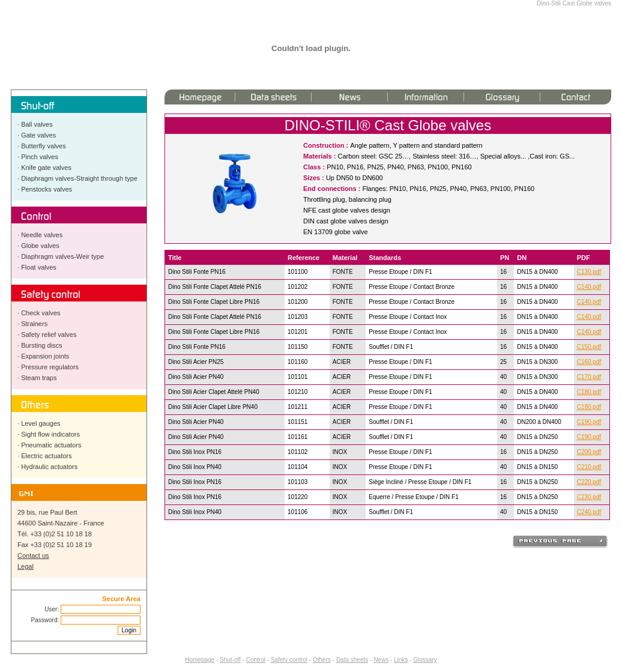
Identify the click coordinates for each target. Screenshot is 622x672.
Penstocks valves (47, 189)
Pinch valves (40, 157)
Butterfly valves (44, 146)
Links (401, 660)
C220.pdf (589, 482)
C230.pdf (589, 497)
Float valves (39, 267)
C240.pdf (589, 512)
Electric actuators (46, 456)
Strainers (34, 324)
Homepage (200, 660)
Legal (26, 566)
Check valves (41, 313)
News (381, 660)
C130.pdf (589, 272)
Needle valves (42, 235)
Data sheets (352, 660)
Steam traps (39, 378)
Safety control (289, 660)
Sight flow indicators (50, 434)
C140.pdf (589, 287)
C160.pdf (589, 362)
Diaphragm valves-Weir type (62, 256)
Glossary (425, 660)
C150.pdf (589, 347)
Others (322, 660)
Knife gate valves (46, 168)
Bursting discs (41, 345)
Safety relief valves (49, 334)
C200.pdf (589, 452)
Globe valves (40, 246)
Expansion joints (45, 356)
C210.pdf (589, 467)
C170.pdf (589, 377)
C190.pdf (589, 422)
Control (256, 660)
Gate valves (38, 135)
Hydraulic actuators (49, 467)
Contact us (33, 555)
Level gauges (41, 423)
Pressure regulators (50, 367)
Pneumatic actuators (51, 445)
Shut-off (230, 660)
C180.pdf (589, 392)
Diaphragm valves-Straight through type (79, 178)
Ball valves (37, 124)
